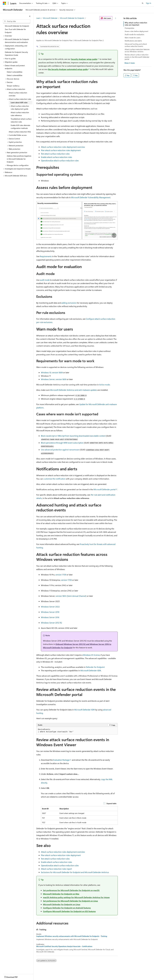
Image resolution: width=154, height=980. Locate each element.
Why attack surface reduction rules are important (136, 24)
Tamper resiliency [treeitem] (13, 86)
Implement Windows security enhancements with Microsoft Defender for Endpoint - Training (72, 936)
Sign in (149, 3)
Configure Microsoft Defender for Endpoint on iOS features (69, 911)
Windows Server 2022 (50, 607)
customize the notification (54, 479)
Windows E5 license (91, 655)
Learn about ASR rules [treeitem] (19, 102)
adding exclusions (69, 303)
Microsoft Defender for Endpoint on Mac (61, 894)
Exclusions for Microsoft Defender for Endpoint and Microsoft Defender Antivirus (75, 872)
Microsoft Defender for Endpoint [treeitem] (17, 26)
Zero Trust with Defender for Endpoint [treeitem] (15, 31)
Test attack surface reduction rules (55, 154)
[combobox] (17, 21)
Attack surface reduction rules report (56, 869)
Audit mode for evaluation (134, 34)
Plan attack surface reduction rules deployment (61, 150)
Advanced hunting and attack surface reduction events (136, 45)
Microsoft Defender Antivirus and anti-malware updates (73, 390)
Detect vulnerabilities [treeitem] (15, 72)
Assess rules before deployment (136, 31)
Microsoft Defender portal (104, 489)
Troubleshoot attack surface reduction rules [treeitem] (21, 120)
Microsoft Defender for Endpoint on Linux (62, 904)
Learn (38, 18)
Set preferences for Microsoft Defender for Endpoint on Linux (70, 901)
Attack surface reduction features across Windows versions (137, 50)
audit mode (45, 280)
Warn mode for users (133, 38)
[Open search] (143, 3)
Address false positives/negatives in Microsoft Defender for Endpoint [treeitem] (19, 159)
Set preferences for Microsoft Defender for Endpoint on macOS (71, 890)
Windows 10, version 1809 (52, 372)
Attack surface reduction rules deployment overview (63, 147)
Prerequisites (129, 28)
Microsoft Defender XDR (91, 670)
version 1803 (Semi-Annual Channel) (71, 596)
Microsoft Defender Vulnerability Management (91, 197)
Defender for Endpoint (95, 667)
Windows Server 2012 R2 (51, 623)
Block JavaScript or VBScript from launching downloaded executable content (73, 436)
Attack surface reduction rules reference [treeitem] (20, 114)
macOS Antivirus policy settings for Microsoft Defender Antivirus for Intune (76, 897)
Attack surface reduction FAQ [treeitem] (20, 132)
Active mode (105, 385)
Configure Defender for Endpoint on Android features (67, 908)
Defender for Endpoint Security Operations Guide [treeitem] (16, 54)
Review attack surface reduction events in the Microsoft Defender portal (137, 57)
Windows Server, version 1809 (54, 379)
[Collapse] (30, 16)
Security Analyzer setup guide (84, 59)
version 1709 (61, 575)
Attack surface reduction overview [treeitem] (18, 94)
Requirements (46, 256)
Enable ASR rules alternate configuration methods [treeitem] (20, 127)
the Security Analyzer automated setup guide (68, 69)
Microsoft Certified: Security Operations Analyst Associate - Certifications (64, 946)
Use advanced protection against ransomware (60, 450)
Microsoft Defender (50, 18)
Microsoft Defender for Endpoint (72, 18)
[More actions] (116, 18)
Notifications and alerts (133, 41)
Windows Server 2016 (50, 617)
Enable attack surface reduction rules (56, 157)
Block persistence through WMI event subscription (62, 443)
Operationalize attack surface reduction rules (60, 160)
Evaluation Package (61, 760)
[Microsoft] (4, 3)
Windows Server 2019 (50, 612)
